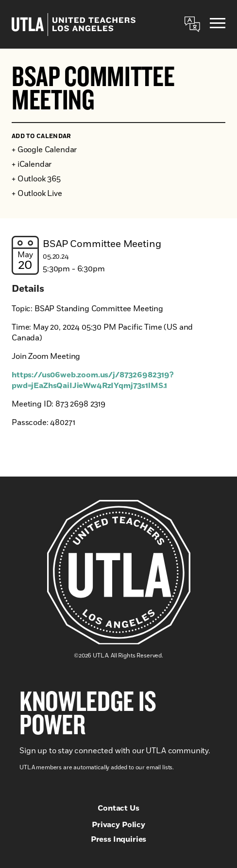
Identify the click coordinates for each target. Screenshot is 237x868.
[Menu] (218, 25)
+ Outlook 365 (36, 179)
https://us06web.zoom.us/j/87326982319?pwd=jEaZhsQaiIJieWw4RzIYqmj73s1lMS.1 (93, 380)
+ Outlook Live (37, 194)
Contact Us (118, 808)
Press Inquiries (119, 839)
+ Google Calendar (44, 150)
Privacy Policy (118, 825)
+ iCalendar (32, 164)
